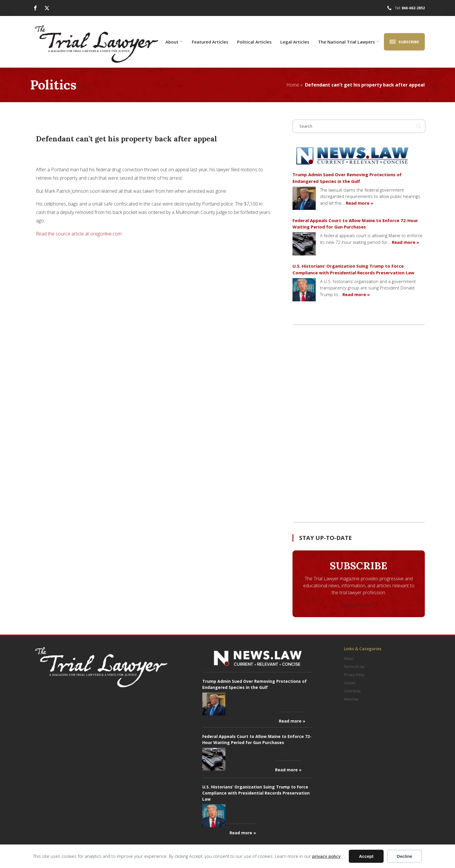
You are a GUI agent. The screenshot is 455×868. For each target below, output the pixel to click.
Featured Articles (210, 42)
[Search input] (356, 126)
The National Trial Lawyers (349, 42)
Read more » (360, 203)
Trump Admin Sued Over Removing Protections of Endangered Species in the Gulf (347, 178)
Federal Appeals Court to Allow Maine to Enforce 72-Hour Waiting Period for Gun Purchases (355, 224)
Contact (350, 683)
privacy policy (326, 856)
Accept (366, 856)
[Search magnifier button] (419, 126)
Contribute (352, 691)
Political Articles (254, 42)
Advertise (351, 699)
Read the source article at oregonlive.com (79, 234)
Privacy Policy (354, 675)
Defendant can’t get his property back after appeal (365, 85)
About (174, 42)
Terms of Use (354, 667)
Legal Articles (295, 42)
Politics (53, 85)
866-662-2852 (413, 8)
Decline (404, 856)
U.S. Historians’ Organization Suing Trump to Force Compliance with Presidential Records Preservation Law (353, 269)
